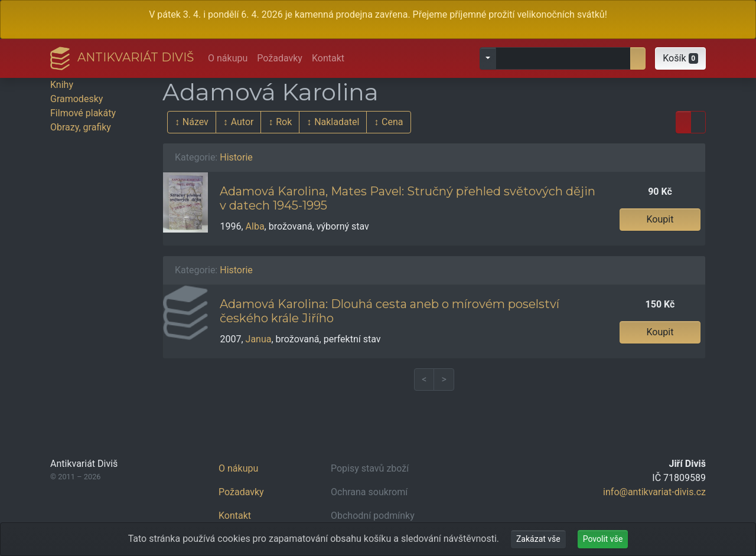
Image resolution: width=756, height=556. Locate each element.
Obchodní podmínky (373, 516)
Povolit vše (603, 539)
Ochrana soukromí (369, 492)
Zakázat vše (538, 539)
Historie (236, 157)
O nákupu (228, 58)
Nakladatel (337, 122)
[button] (680, 58)
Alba (255, 226)
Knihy (62, 85)
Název (195, 122)
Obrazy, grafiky (81, 127)
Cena (392, 122)
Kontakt (328, 58)
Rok (284, 122)
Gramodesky (76, 99)
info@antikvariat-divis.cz (654, 492)
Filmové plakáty (83, 113)
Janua (259, 339)
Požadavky (280, 58)
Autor (242, 122)
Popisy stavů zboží (370, 468)
